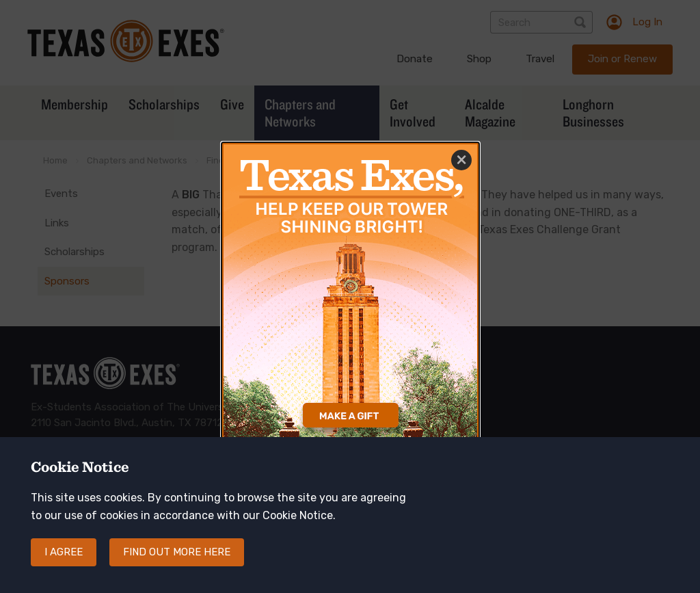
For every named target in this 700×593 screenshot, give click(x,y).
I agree (64, 552)
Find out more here (177, 552)
